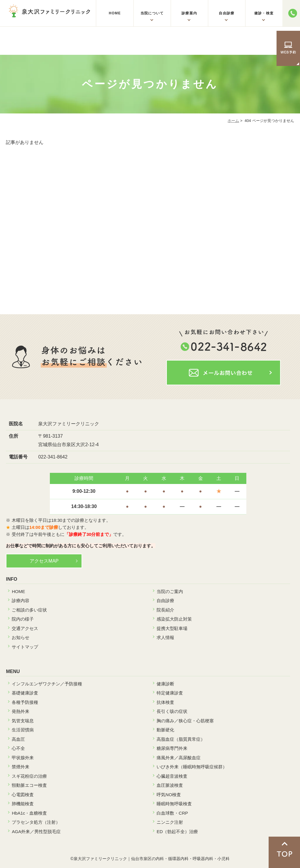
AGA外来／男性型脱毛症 (36, 832)
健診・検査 (264, 13)
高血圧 (18, 739)
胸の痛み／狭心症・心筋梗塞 (185, 721)
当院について (152, 13)
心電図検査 (23, 795)
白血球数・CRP (172, 813)
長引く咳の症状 (172, 711)
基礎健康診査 (25, 693)
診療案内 (189, 13)
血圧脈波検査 (170, 785)
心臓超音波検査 (172, 776)
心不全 (18, 748)
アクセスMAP (44, 561)
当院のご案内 (170, 591)
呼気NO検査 (169, 795)
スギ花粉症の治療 (29, 776)
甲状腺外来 (23, 758)
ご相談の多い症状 (29, 610)
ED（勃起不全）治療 (177, 832)
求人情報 (165, 637)
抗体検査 (165, 702)
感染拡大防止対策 (174, 619)
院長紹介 (165, 610)
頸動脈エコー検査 (29, 785)
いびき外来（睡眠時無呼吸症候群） (192, 767)
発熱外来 (21, 711)
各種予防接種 (25, 702)
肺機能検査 (23, 804)
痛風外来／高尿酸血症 (179, 758)
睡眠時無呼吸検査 (174, 804)
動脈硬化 (165, 730)
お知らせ (21, 637)
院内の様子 (23, 619)
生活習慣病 (23, 730)
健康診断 (165, 684)
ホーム (233, 121)
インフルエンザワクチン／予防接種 (47, 684)
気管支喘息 (23, 721)
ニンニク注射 (170, 822)
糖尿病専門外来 (172, 748)
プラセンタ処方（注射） (36, 822)
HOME (115, 13)
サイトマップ (25, 647)
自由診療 (227, 13)
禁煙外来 (21, 767)
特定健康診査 (170, 693)
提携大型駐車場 (172, 628)
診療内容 (21, 601)
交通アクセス (25, 628)
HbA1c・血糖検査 (29, 813)
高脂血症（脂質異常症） (181, 739)
